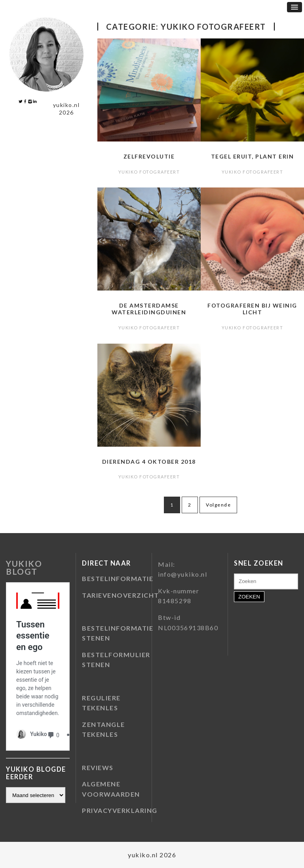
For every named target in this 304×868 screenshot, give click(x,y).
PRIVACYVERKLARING (120, 810)
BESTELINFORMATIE (118, 578)
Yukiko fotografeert (149, 172)
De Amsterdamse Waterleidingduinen (149, 309)
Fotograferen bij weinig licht (252, 309)
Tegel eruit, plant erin (253, 156)
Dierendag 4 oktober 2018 (149, 462)
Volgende (218, 505)
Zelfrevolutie (149, 156)
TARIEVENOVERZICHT (121, 595)
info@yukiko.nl (182, 574)
